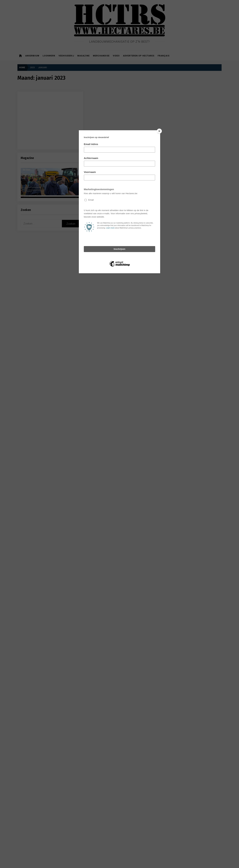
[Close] (159, 131)
